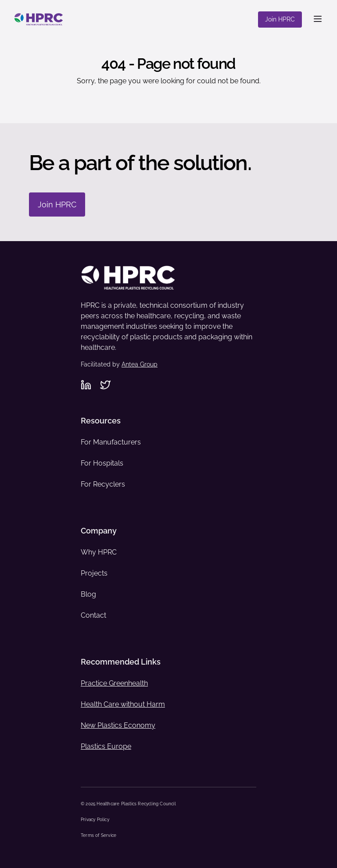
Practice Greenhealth (114, 683)
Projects (94, 573)
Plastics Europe (106, 746)
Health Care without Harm (123, 704)
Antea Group (140, 364)
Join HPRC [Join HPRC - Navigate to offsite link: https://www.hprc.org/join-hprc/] (280, 19)
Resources (101, 421)
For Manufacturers (111, 442)
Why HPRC (99, 552)
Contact (93, 615)
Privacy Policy (95, 820)
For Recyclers (103, 484)
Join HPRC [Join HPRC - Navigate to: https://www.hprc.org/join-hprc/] (57, 205)
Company (99, 531)
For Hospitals (102, 463)
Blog (88, 594)
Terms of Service (99, 835)
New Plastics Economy (118, 725)
